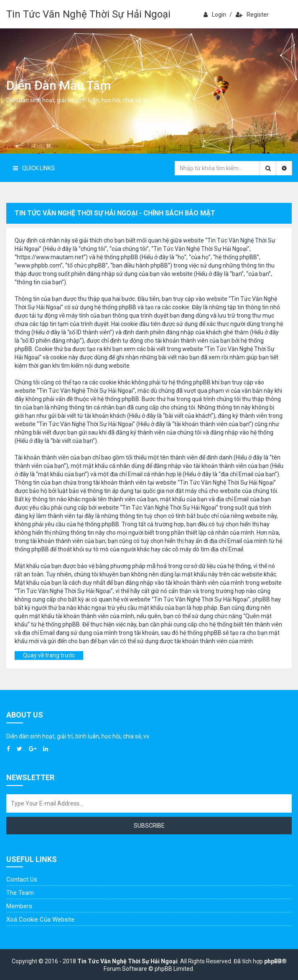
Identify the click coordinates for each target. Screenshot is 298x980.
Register (252, 15)
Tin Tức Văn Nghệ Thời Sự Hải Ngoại (88, 14)
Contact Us (22, 879)
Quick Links (34, 168)
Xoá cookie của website (40, 919)
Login (215, 15)
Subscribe (149, 826)
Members (19, 906)
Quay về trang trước (49, 655)
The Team (20, 893)
